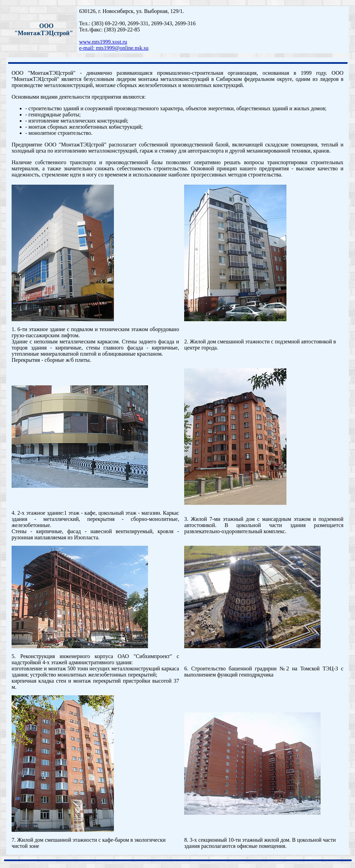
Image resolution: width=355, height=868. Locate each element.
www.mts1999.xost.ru (103, 42)
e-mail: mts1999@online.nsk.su (114, 48)
